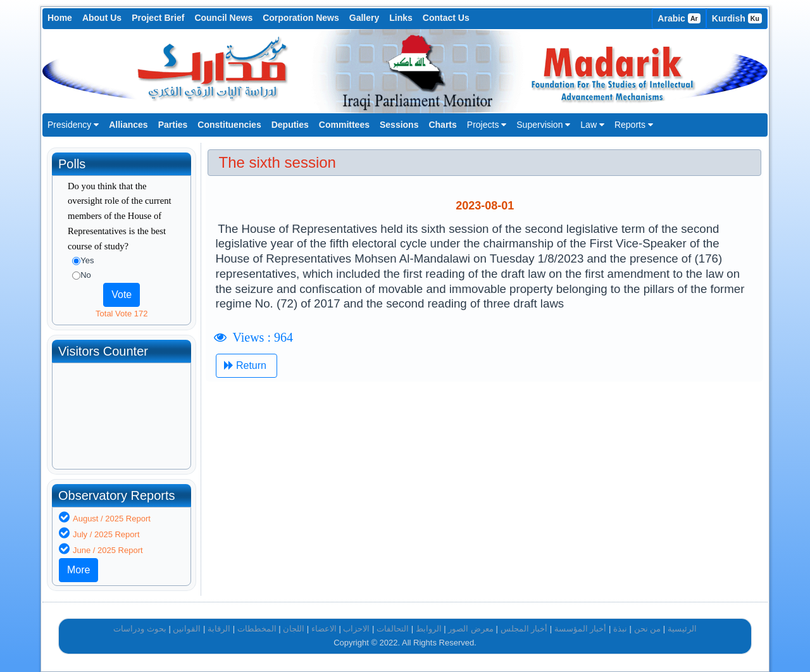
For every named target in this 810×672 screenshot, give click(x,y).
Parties (173, 125)
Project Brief (158, 18)
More (78, 570)
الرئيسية (682, 629)
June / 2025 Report (108, 550)
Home (60, 18)
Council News (223, 18)
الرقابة (219, 629)
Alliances (128, 125)
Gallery (364, 18)
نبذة (620, 629)
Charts (442, 125)
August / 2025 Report (112, 519)
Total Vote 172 (121, 314)
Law (592, 125)
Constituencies (229, 125)
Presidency (73, 125)
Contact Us (446, 18)
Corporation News (301, 18)
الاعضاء (324, 629)
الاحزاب (356, 629)
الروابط (429, 629)
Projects (487, 125)
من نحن (648, 629)
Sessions (399, 125)
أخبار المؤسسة (581, 629)
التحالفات (393, 629)
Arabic (679, 18)
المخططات (257, 629)
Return (247, 365)
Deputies (290, 125)
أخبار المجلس (524, 629)
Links (401, 18)
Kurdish (737, 18)
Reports (634, 125)
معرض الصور (471, 629)
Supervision (543, 125)
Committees (344, 125)
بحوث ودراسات (140, 629)
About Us (102, 18)
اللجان (294, 629)
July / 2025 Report (106, 534)
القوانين (187, 629)
